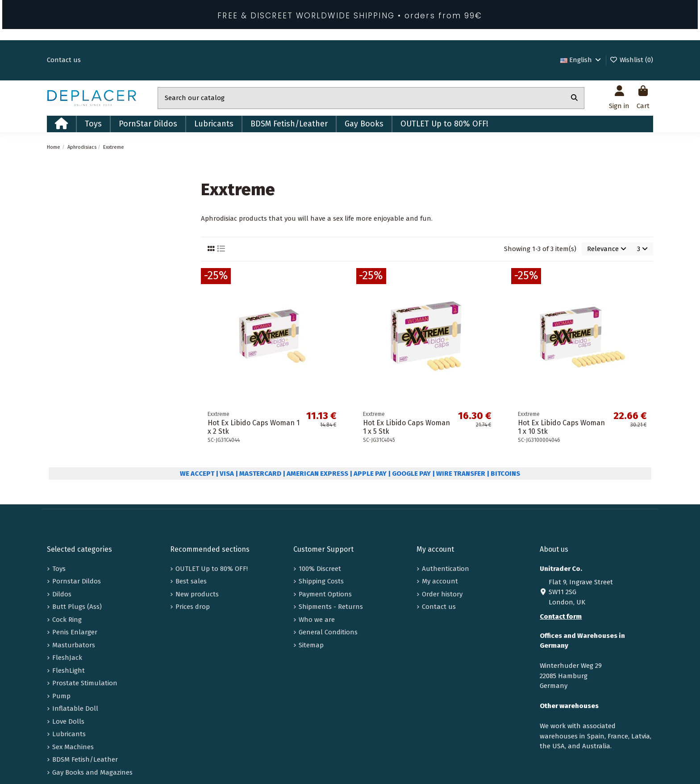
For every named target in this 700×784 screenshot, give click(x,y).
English (581, 60)
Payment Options (325, 594)
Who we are (317, 620)
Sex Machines (73, 747)
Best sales (191, 581)
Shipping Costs (321, 581)
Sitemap (311, 645)
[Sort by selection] (607, 249)
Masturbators (74, 645)
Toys (59, 569)
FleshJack (67, 658)
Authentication (446, 569)
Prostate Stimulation (85, 683)
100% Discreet (320, 569)
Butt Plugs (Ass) (77, 607)
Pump (61, 696)
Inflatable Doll (75, 709)
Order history (442, 594)
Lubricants (69, 734)
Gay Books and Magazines (92, 772)
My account (440, 581)
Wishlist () (631, 60)
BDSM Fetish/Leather (85, 759)
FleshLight (69, 671)
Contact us (64, 60)
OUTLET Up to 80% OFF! (212, 569)
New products (197, 594)
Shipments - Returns (331, 607)
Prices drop (193, 607)
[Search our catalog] (574, 98)
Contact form (561, 616)
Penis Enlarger (75, 632)
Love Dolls (68, 721)
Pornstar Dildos (77, 581)
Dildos (62, 594)
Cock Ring (67, 620)
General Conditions (328, 632)
